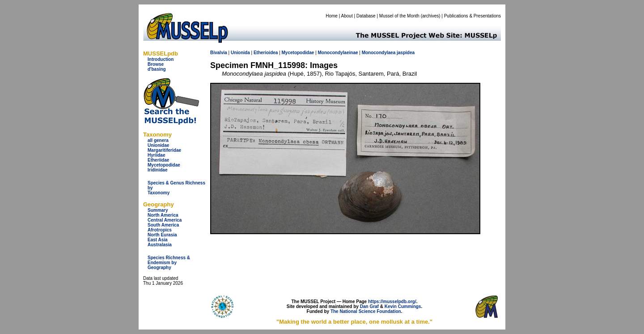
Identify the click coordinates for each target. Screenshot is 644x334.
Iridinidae (157, 170)
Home (332, 16)
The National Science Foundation (366, 311)
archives (430, 16)
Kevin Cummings (403, 306)
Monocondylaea (379, 53)
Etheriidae (158, 160)
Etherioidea (266, 53)
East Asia (158, 240)
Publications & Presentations (472, 16)
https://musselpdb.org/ (392, 302)
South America (163, 225)
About (347, 16)
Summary (158, 210)
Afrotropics (160, 230)
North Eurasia (162, 235)
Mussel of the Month (399, 16)
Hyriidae (156, 155)
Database (366, 16)
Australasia (160, 245)
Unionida (240, 53)
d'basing (157, 69)
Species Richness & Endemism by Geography (169, 263)
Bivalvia (219, 53)
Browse (156, 64)
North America (163, 215)
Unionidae (158, 145)
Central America (165, 220)
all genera (158, 140)
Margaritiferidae (164, 150)
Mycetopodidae (164, 165)
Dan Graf (369, 306)
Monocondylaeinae (338, 53)
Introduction (161, 59)
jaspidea (406, 53)
